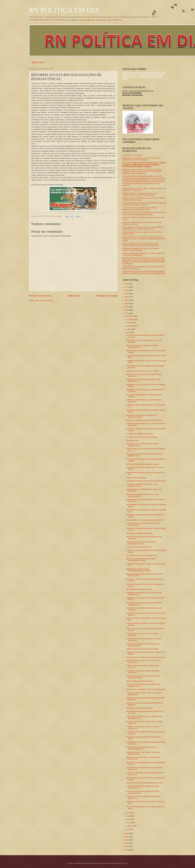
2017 (127, 313)
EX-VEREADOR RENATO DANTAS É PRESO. (142, 437)
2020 (127, 304)
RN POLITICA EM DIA (64, 10)
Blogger (125, 863)
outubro (129, 323)
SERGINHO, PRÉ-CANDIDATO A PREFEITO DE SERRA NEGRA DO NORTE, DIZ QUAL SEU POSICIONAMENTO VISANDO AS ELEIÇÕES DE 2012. (142, 171)
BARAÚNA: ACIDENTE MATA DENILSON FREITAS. (144, 420)
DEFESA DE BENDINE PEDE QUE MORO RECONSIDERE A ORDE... (141, 560)
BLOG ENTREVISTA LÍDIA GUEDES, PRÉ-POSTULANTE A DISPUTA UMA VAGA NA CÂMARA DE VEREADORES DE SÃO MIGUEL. (144, 239)
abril (128, 819)
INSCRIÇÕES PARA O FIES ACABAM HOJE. (142, 555)
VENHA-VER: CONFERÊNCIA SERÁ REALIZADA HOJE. (146, 689)
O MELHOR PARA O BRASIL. (136, 478)
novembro (130, 319)
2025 (127, 287)
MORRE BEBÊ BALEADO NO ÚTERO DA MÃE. (143, 371)
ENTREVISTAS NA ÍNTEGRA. (133, 155)
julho (128, 332)
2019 (127, 307)
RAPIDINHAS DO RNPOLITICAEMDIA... (140, 534)
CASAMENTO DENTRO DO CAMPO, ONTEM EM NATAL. (146, 481)
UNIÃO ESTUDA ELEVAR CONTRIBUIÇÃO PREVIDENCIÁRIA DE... (141, 543)
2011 (127, 850)
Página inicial (38, 62)
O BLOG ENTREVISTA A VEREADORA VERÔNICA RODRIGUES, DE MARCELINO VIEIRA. (140, 209)
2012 (127, 846)
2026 (127, 284)
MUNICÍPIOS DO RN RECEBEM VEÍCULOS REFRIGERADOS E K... (142, 748)
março (129, 823)
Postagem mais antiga (107, 296)
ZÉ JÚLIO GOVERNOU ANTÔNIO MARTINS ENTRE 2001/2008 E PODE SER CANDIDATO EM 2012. (144, 204)
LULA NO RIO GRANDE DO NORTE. (139, 547)
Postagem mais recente (40, 296)
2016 (127, 833)
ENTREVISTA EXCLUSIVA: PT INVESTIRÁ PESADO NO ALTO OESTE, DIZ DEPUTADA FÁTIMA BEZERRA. (144, 214)
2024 (127, 290)
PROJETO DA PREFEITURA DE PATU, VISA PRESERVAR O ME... (142, 485)
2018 (127, 310)
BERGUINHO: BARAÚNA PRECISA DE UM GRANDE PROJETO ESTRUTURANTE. (141, 249)
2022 (127, 297)
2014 (127, 840)
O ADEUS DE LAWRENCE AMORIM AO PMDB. (143, 464)
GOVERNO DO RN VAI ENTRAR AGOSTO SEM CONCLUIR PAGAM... (143, 677)
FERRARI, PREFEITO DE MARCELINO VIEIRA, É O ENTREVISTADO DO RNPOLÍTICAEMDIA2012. (141, 194)
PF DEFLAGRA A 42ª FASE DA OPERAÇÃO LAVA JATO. (146, 657)
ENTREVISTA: (144, 165)
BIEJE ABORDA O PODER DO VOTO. (139, 589)
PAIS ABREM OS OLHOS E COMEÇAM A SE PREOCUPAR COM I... (142, 416)
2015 (127, 837)
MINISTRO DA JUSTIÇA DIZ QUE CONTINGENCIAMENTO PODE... (139, 570)
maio (128, 816)
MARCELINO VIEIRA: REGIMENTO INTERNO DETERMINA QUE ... (142, 346)
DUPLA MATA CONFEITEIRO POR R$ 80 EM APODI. (145, 783)
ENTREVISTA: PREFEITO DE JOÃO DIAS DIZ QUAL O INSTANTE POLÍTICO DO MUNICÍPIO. (141, 159)
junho (129, 813)
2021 (127, 300)
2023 (127, 294)
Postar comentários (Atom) (44, 300)
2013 (127, 843)
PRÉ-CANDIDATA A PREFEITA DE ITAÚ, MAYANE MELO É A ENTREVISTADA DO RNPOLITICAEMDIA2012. (143, 228)
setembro (130, 326)
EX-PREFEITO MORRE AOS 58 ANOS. (140, 434)
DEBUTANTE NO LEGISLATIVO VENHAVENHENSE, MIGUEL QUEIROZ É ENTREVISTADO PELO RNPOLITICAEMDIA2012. (144, 272)
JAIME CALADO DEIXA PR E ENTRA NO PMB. (142, 649)
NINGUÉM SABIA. (133, 440)
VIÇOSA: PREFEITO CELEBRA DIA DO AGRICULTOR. (145, 520)
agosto (129, 329)
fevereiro (130, 826)
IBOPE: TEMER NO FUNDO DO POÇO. (140, 681)
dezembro (130, 316)
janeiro (129, 829)
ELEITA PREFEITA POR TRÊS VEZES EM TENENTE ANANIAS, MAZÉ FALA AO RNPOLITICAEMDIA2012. (141, 245)
